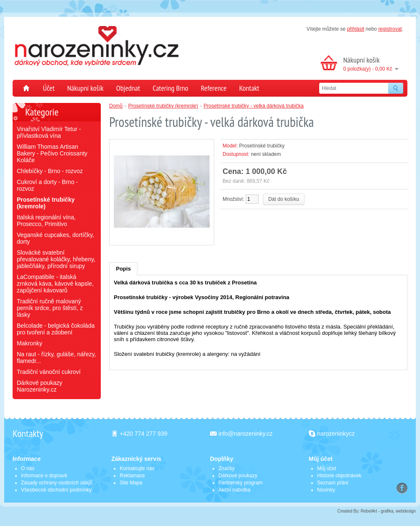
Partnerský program (240, 483)
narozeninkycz (336, 434)
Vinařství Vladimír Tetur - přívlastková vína (49, 132)
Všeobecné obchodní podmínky (56, 490)
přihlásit (356, 29)
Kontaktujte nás (137, 468)
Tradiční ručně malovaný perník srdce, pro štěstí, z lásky (50, 308)
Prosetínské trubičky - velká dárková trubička (254, 106)
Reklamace (132, 476)
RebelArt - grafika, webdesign (388, 511)
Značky (227, 468)
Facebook (402, 488)
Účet (49, 88)
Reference (214, 88)
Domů (24, 88)
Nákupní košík (85, 88)
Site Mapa (131, 483)
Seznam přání (333, 483)
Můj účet (327, 468)
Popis (123, 269)
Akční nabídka (234, 490)
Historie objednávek (339, 476)
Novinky (326, 490)
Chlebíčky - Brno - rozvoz (50, 171)
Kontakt (249, 88)
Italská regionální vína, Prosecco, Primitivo (46, 221)
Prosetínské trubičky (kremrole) (163, 106)
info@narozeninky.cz (245, 434)
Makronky (30, 343)
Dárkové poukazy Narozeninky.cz (39, 386)
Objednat (128, 88)
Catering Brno (170, 88)
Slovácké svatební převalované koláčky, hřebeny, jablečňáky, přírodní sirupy (56, 259)
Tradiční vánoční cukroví (49, 372)
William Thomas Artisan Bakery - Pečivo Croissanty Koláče (52, 153)
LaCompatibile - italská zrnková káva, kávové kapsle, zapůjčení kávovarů (55, 284)
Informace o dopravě (44, 476)
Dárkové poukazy (238, 476)
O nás (28, 468)
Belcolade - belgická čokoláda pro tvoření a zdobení (56, 329)
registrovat (390, 29)
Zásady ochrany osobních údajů (57, 483)
